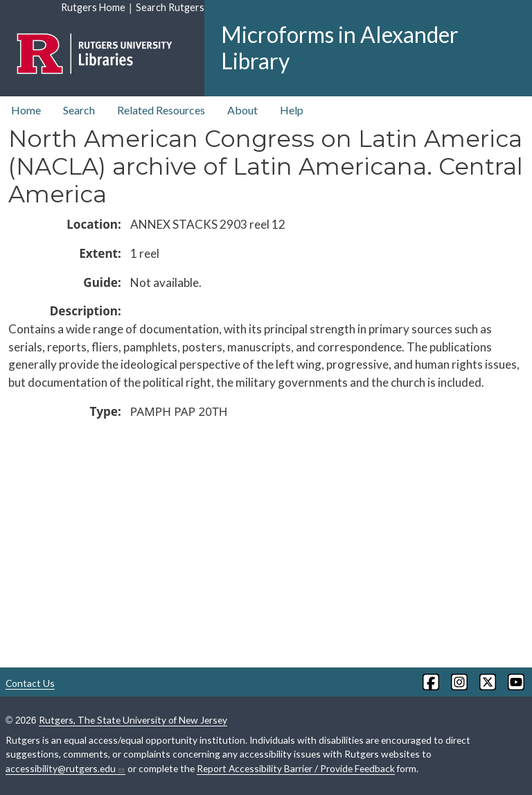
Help (292, 110)
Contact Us (30, 683)
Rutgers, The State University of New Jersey (133, 720)
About (242, 110)
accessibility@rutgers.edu (65, 769)
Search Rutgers (170, 7)
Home (26, 110)
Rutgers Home (93, 7)
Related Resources (161, 110)
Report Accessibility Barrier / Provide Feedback (296, 768)
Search (79, 110)
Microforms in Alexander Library (340, 47)
